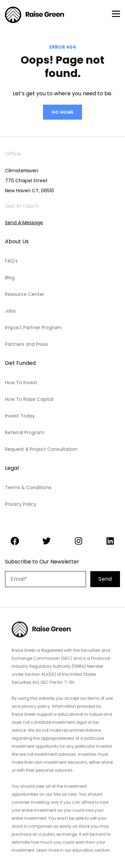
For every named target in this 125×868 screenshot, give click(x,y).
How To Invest (21, 383)
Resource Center (25, 294)
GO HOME (63, 112)
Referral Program (25, 433)
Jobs (10, 311)
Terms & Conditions (28, 487)
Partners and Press (26, 344)
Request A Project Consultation (41, 449)
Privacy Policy (21, 504)
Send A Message (24, 223)
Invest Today (20, 416)
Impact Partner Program (33, 328)
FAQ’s (11, 261)
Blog (10, 278)
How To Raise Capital (29, 399)
